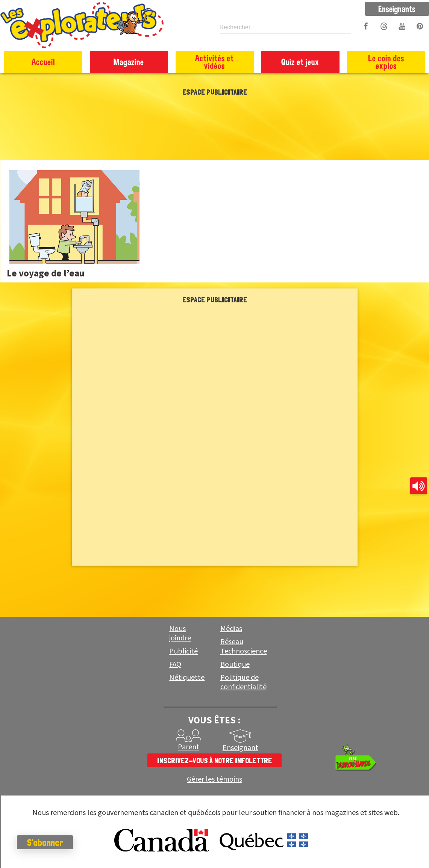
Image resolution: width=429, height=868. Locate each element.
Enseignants (397, 9)
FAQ (175, 664)
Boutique (235, 664)
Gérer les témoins (214, 780)
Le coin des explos (386, 62)
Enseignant (240, 748)
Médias (231, 629)
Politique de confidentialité (243, 682)
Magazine (129, 62)
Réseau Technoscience (244, 647)
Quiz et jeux (300, 62)
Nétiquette (187, 678)
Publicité (183, 651)
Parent (189, 747)
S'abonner (47, 842)
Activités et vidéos (214, 62)
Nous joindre (180, 633)
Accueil (43, 62)
